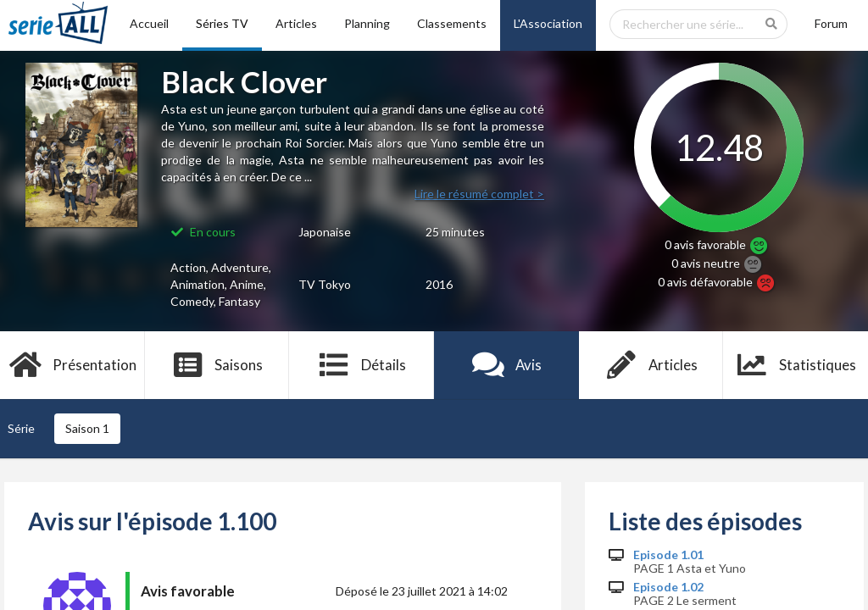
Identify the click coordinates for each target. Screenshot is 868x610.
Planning (367, 23)
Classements (452, 23)
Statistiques (796, 365)
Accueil (149, 23)
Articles (296, 23)
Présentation (72, 365)
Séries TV (222, 23)
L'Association (548, 23)
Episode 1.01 (668, 555)
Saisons (217, 365)
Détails (362, 365)
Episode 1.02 (668, 587)
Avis (506, 365)
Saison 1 (87, 428)
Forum (831, 23)
